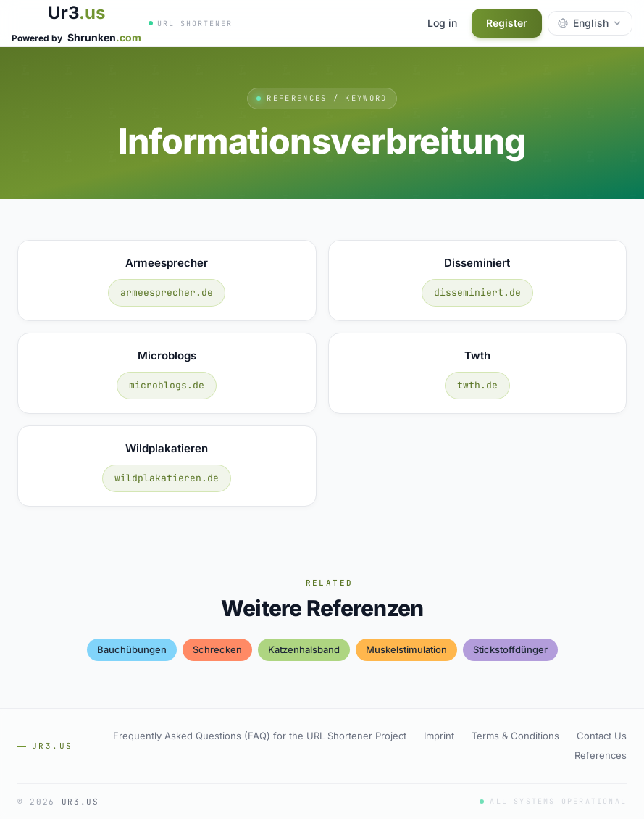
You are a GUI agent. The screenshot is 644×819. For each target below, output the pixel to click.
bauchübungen (132, 649)
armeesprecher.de (167, 292)
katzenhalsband (304, 649)
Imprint (439, 736)
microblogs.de (167, 385)
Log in (442, 23)
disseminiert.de (477, 292)
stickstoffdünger (510, 649)
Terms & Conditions (515, 736)
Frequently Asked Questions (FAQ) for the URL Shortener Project (260, 736)
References (601, 755)
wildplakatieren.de (167, 478)
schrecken (217, 649)
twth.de (477, 385)
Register (507, 23)
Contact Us (602, 736)
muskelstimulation (406, 649)
